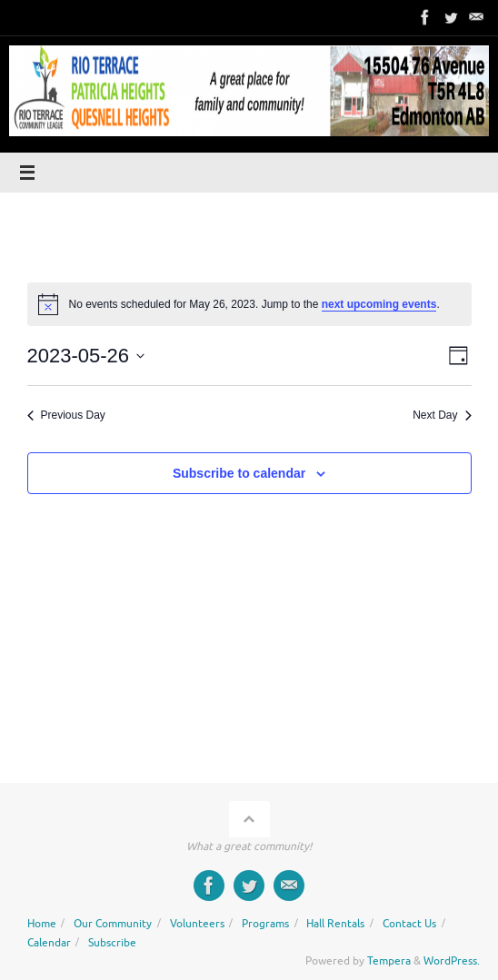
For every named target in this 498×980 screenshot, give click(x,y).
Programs (265, 924)
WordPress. (452, 961)
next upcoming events (379, 304)
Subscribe (112, 943)
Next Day (442, 415)
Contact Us (409, 924)
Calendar (49, 943)
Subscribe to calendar (239, 473)
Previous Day (66, 415)
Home (42, 924)
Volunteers (197, 924)
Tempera (389, 961)
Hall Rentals (335, 924)
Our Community (113, 924)
